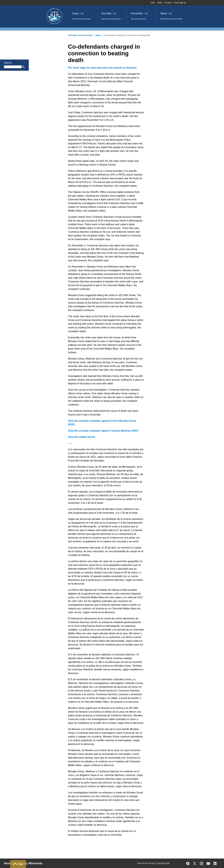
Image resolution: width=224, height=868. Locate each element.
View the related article (81, 437)
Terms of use (142, 863)
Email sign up (180, 3)
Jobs (153, 3)
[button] (82, 16)
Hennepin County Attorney (80, 35)
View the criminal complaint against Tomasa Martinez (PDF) (103, 431)
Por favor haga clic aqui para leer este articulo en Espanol (102, 68)
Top (21, 864)
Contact (168, 3)
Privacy (152, 863)
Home (46, 7)
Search (8, 63)
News (160, 3)
